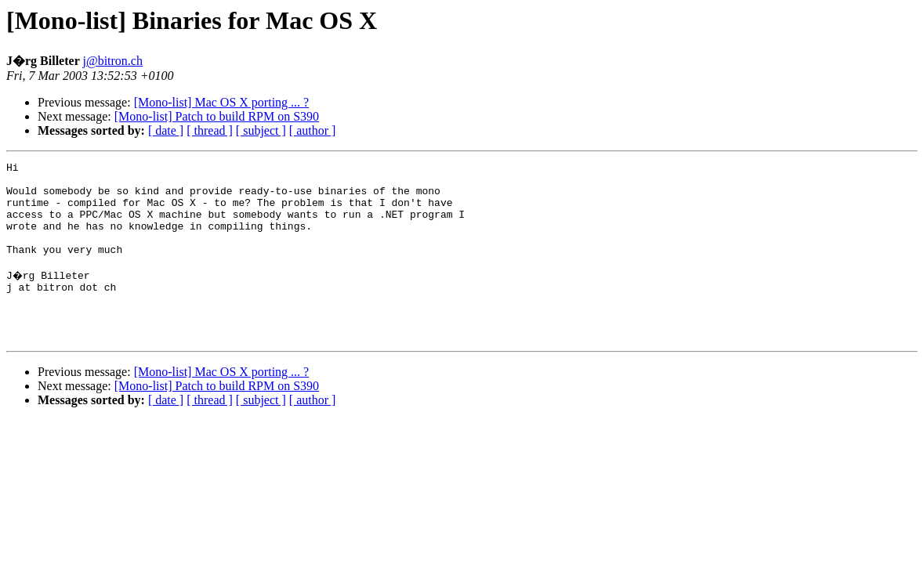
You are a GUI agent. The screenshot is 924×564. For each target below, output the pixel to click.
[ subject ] (261, 130)
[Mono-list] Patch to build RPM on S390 (217, 116)
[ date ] (166, 130)
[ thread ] (210, 130)
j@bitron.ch (112, 61)
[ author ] (313, 130)
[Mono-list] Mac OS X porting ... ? (222, 102)
